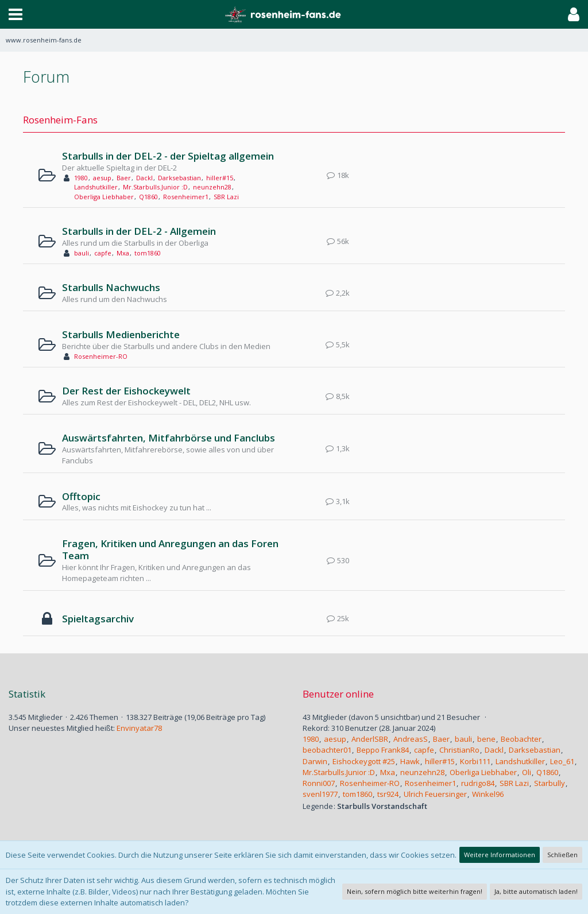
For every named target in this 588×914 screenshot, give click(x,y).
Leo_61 (562, 761)
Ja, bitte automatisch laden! (536, 891)
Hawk (410, 761)
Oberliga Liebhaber (104, 197)
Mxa (123, 253)
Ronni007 (319, 783)
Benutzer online (338, 694)
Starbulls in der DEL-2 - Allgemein (139, 231)
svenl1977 (320, 794)
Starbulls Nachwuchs (111, 287)
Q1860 (148, 197)
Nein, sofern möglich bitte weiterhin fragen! (415, 891)
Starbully (550, 783)
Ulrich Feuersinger (435, 794)
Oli (527, 772)
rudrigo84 (478, 783)
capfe (103, 253)
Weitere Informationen (500, 855)
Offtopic (81, 496)
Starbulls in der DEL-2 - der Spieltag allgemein (168, 156)
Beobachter (521, 739)
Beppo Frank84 (383, 750)
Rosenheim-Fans (60, 120)
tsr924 (388, 794)
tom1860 (148, 253)
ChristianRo (459, 750)
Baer (124, 178)
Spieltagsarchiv (98, 619)
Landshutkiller (96, 187)
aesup (102, 178)
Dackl (144, 178)
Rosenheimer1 (186, 197)
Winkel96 (488, 794)
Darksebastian (179, 178)
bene (486, 739)
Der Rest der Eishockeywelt (126, 391)
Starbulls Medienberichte (121, 334)
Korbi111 (475, 761)
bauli (82, 253)
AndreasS (411, 739)
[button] (16, 14)
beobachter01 (327, 750)
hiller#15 (220, 178)
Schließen (562, 855)
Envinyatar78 (139, 728)
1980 (81, 178)
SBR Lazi (226, 197)
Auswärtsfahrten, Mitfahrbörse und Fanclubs (169, 438)
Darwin (315, 761)
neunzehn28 (212, 187)
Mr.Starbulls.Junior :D (155, 187)
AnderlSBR (370, 739)
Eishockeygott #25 (364, 761)
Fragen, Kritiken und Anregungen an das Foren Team (170, 550)
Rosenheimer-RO (101, 356)
